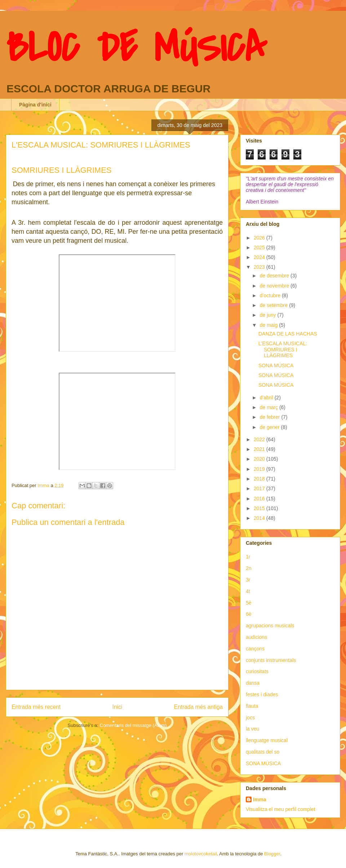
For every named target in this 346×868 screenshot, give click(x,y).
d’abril (267, 398)
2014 (260, 518)
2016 (260, 499)
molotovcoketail (201, 854)
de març (269, 407)
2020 (260, 459)
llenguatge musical (267, 740)
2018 (260, 479)
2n (249, 568)
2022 (260, 439)
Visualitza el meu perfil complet (281, 809)
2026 (260, 238)
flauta (252, 706)
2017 (260, 488)
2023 (260, 267)
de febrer (270, 417)
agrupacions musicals (270, 626)
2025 (260, 247)
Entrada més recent (36, 707)
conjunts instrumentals (271, 660)
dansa (253, 683)
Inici (117, 707)
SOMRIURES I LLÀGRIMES (62, 170)
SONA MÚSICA (276, 365)
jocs (250, 718)
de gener (270, 427)
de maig (269, 325)
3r (248, 580)
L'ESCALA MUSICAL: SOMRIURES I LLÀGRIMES (283, 350)
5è (249, 603)
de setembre (274, 305)
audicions (256, 637)
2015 (260, 508)
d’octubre (270, 295)
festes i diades (262, 694)
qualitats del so (263, 752)
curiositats (257, 671)
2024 (260, 257)
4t (248, 591)
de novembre (275, 286)
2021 (260, 449)
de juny (268, 315)
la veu (252, 729)
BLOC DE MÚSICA (136, 48)
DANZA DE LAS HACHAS (288, 334)
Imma (260, 799)
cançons (255, 649)
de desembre (275, 276)
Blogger (272, 854)
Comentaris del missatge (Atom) (133, 725)
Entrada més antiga (198, 707)
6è (249, 614)
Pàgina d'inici (35, 105)
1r (248, 557)
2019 (260, 469)
